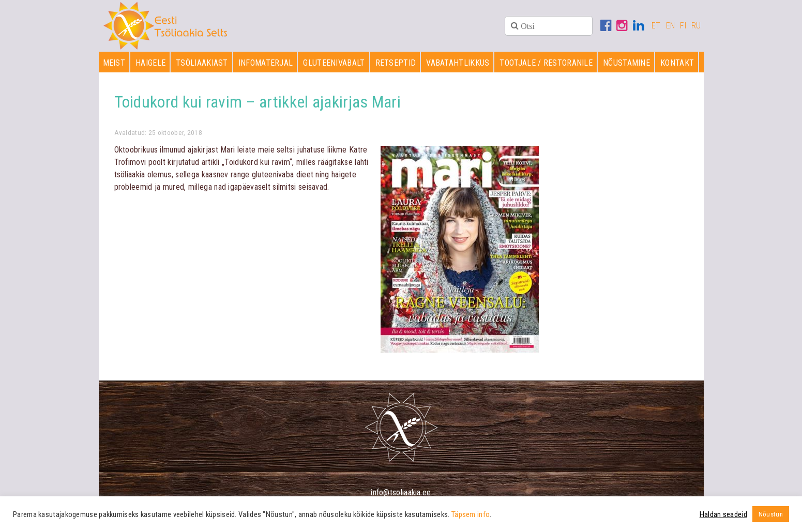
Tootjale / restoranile (546, 63)
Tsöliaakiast (202, 63)
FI (683, 26)
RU (696, 26)
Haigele (150, 63)
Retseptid (396, 63)
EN (671, 26)
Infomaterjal (266, 63)
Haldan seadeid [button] (723, 514)
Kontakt (677, 63)
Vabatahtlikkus (458, 63)
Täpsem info (471, 514)
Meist (114, 63)
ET (656, 26)
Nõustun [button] (771, 514)
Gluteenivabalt (334, 63)
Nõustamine (626, 63)
